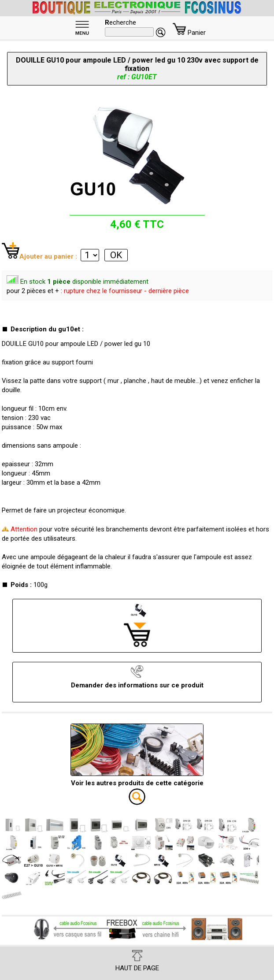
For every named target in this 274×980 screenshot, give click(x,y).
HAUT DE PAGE (137, 961)
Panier (189, 33)
